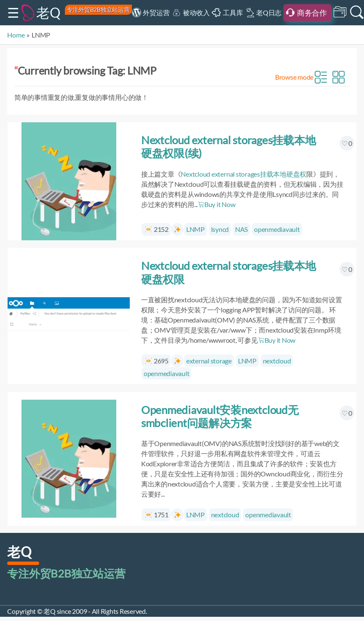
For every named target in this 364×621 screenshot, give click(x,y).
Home (16, 35)
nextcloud (277, 361)
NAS (241, 229)
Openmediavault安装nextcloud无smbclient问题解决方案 (220, 416)
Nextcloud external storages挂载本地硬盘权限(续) (229, 147)
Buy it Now (216, 204)
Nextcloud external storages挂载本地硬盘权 (244, 174)
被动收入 (196, 12)
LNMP (195, 229)
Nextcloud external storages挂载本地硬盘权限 (229, 272)
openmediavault (277, 229)
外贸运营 (156, 12)
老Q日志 (269, 12)
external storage (209, 361)
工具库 (233, 12)
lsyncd (220, 229)
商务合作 (312, 13)
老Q (48, 12)
